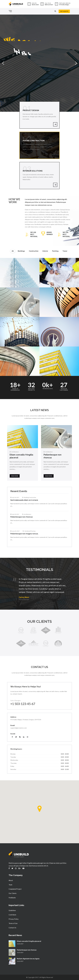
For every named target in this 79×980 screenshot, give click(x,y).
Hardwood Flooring (30, 531)
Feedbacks (12, 898)
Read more (15, 476)
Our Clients (13, 893)
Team (10, 885)
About (11, 880)
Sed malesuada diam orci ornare (24, 500)
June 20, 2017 (16, 531)
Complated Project (15, 889)
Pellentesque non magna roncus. (24, 534)
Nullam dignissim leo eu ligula (28, 959)
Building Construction (30, 497)
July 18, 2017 (16, 497)
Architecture (15, 452)
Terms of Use (13, 923)
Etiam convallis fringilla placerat (29, 941)
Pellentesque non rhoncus (22, 517)
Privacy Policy (14, 919)
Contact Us (12, 928)
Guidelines (12, 910)
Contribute (12, 915)
